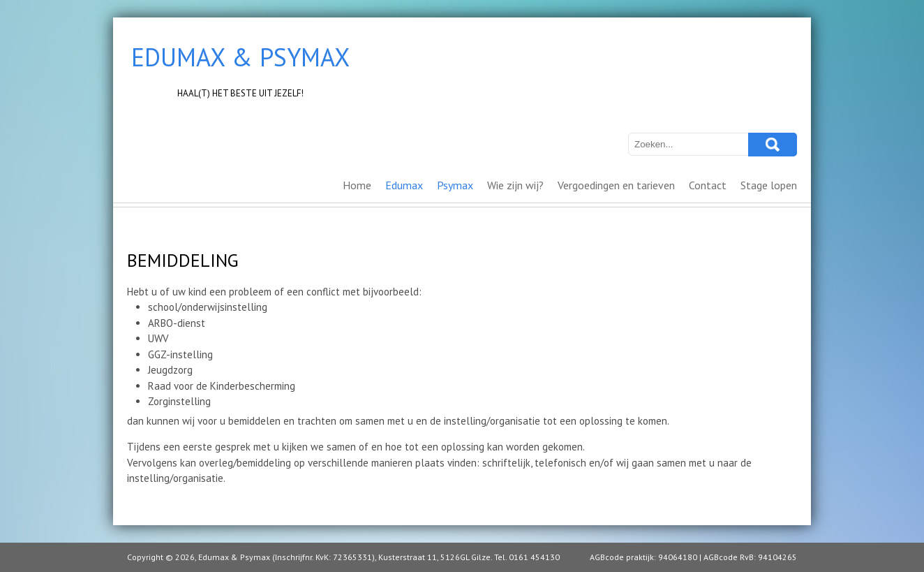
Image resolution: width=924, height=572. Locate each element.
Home (357, 185)
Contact (708, 185)
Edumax (404, 185)
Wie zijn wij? (515, 185)
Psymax (455, 185)
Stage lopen (769, 185)
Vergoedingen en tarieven (616, 185)
